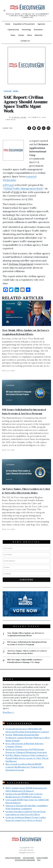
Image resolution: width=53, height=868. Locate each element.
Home (8, 24)
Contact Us (25, 41)
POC (39, 860)
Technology (26, 30)
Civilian (8, 91)
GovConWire (18, 783)
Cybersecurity (13, 30)
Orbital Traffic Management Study (23, 189)
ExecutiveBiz (20, 723)
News (13, 35)
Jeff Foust (8, 185)
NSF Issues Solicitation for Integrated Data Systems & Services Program (27, 643)
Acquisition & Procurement (24, 24)
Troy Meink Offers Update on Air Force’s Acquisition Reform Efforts (26, 634)
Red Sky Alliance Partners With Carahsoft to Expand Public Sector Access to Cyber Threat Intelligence (27, 758)
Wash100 (38, 35)
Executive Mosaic (13, 858)
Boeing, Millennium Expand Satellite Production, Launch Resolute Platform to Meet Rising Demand (28, 738)
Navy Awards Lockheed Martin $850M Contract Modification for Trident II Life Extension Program (25, 767)
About (29, 35)
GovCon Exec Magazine (25, 860)
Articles (21, 35)
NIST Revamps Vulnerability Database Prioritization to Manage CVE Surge (25, 661)
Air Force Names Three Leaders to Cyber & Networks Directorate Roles (27, 652)
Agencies (41, 24)
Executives (38, 30)
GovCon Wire (29, 858)
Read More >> (9, 712)
